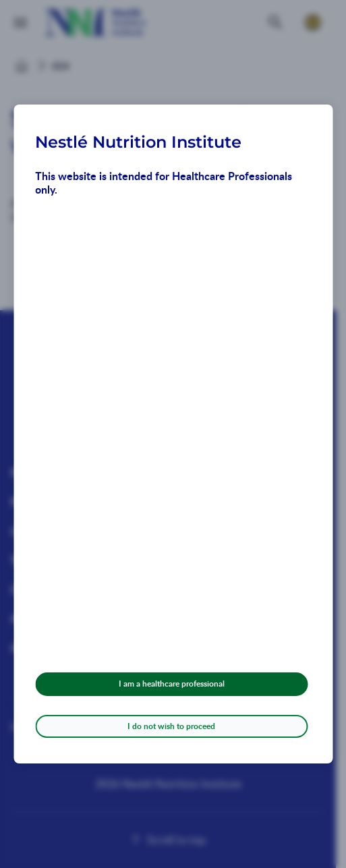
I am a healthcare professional (172, 684)
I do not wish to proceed (171, 726)
